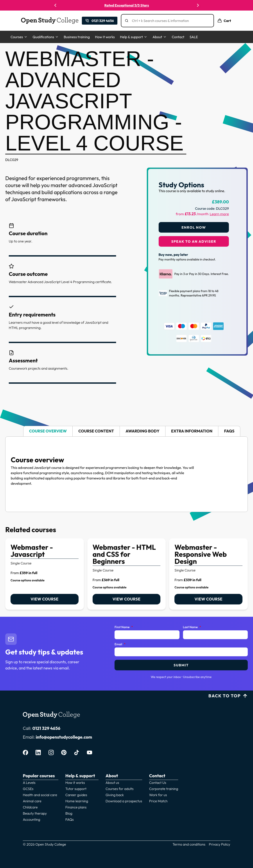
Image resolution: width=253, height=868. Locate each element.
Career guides (76, 795)
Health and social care (40, 795)
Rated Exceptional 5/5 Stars (127, 5)
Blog (69, 813)
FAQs (70, 819)
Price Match (158, 801)
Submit (181, 665)
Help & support (134, 37)
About (160, 37)
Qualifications (46, 37)
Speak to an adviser (194, 241)
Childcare (30, 807)
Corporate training (164, 789)
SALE (194, 37)
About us (112, 783)
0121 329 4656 (46, 728)
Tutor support (76, 789)
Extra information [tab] (192, 431)
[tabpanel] (126, 474)
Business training (77, 37)
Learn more (219, 214)
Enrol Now (194, 227)
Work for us (158, 795)
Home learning (77, 801)
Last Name (192, 627)
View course (44, 599)
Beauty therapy (35, 813)
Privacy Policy (220, 844)
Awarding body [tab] (142, 431)
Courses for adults (120, 789)
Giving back (115, 795)
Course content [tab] (96, 431)
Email (120, 644)
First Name (124, 627)
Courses (19, 37)
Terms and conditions (189, 844)
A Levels (29, 783)
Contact (178, 37)
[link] (45, 574)
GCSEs (28, 789)
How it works (105, 37)
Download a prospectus (124, 801)
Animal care (32, 801)
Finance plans (76, 807)
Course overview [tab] (48, 431)
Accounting (31, 819)
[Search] (169, 21)
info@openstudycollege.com (64, 737)
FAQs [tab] (229, 431)
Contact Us (158, 783)
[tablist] (127, 431)
